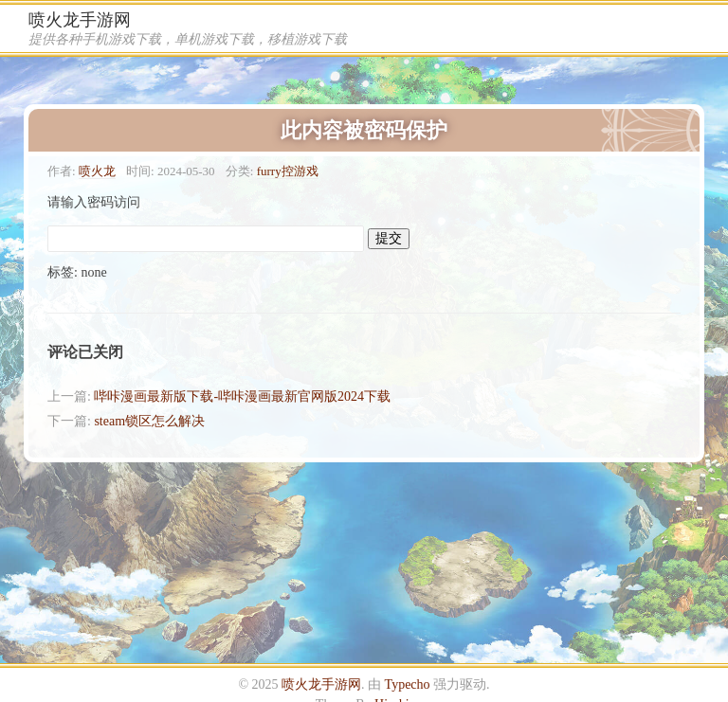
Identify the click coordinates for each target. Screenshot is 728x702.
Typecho (408, 684)
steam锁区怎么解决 (149, 421)
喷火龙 (97, 171)
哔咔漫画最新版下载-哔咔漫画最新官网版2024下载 (242, 396)
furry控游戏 (288, 171)
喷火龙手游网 (80, 20)
